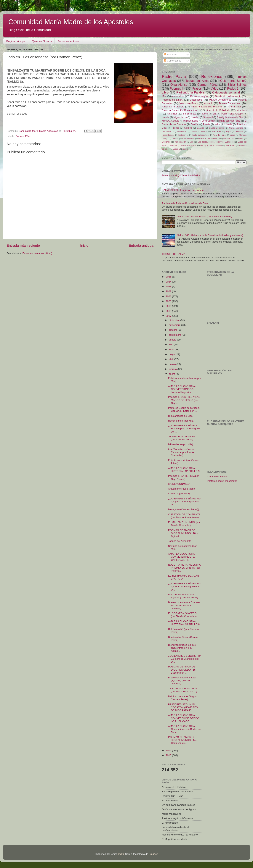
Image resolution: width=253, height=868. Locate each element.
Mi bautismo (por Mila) (181, 444)
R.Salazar (172, 114)
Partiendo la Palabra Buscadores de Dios (185, 203)
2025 (169, 277)
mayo (172, 354)
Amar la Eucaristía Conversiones (181, 110)
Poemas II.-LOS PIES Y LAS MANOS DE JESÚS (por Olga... (184, 400)
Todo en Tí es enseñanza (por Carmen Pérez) (182, 438)
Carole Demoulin (217, 128)
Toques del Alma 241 (180, 541)
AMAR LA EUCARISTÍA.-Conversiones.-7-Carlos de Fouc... (185, 729)
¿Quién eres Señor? (232, 81)
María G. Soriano (170, 121)
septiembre (175, 335)
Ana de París (219, 135)
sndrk (121, 854)
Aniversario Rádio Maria (182, 489)
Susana (176, 149)
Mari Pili (174, 145)
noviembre (175, 325)
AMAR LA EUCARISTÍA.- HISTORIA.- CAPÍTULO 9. (184, 470)
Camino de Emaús (217, 476)
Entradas (171, 55)
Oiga (228, 131)
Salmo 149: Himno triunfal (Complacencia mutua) (205, 216)
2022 (169, 291)
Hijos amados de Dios (180, 416)
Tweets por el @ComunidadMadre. (181, 175)
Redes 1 (233, 88)
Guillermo (166, 142)
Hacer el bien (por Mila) (181, 421)
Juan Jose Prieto (189, 103)
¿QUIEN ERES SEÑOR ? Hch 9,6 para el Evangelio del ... (184, 429)
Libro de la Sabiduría (218, 110)
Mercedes (217, 131)
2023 (169, 287)
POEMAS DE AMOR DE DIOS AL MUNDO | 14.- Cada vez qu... (183, 740)
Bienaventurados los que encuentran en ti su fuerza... (182, 648)
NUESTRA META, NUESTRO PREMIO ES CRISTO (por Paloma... (185, 568)
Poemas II (177, 88)
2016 (169, 750)
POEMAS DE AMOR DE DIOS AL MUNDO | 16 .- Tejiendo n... (183, 533)
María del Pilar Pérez (230, 121)
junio (172, 350)
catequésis (178, 96)
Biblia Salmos (237, 85)
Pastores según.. (200, 96)
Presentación (168, 135)
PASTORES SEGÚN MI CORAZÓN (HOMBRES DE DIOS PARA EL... (183, 707)
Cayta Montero (236, 128)
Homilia (166, 117)
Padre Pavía (174, 76)
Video (214, 88)
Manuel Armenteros (220, 100)
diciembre (174, 320)
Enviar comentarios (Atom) (37, 253)
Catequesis (196, 100)
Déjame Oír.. (229, 138)
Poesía (206, 124)
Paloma (239, 131)
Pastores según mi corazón (222, 481)
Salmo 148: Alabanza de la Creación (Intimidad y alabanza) (210, 235)
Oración (194, 124)
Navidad (195, 117)
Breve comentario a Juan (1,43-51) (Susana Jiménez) (182, 681)
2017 (169, 316)
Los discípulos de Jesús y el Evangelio (216, 142)
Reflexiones (212, 76)
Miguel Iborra (180, 117)
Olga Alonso (179, 85)
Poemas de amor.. (172, 100)
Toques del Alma (197, 81)
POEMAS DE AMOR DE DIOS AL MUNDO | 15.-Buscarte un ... (183, 670)
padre (186, 149)
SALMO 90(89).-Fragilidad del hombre (183, 190)
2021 (169, 296)
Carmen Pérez (24, 136)
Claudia (175, 138)
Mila (164, 96)
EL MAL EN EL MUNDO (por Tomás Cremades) (184, 524)
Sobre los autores (68, 41)
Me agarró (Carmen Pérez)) (184, 509)
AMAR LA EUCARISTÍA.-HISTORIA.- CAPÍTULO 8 (184, 623)
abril (171, 359)
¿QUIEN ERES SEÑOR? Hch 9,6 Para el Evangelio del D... (185, 587)
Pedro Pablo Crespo (232, 114)
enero (172, 374)
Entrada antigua (141, 245)
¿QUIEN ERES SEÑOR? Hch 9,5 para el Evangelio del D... (185, 502)
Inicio (84, 245)
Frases (197, 88)
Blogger (153, 854)
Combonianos (188, 138)
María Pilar (235, 107)
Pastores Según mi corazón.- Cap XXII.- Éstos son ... (184, 409)
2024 (169, 282)
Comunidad (167, 131)
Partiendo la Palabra (190, 92)
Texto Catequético (200, 135)
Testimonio (183, 135)
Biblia (232, 135)
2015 (169, 755)
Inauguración (180, 142)
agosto (173, 340)
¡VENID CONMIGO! (179, 484)
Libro (165, 92)
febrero (173, 369)
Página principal (16, 41)
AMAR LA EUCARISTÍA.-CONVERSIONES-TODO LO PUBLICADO (184, 718)
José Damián (209, 121)
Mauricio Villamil (199, 131)
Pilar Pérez (230, 145)
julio (171, 345)
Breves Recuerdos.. (230, 103)
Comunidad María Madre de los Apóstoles (71, 22)
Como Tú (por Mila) (179, 494)
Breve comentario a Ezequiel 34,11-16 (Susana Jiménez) (184, 605)
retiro (217, 124)
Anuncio (208, 103)
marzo (173, 364)
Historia (228, 124)
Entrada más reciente (23, 245)
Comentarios (173, 61)
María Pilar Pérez (189, 145)
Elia (214, 114)
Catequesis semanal (226, 92)
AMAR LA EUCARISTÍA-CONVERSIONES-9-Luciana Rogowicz (182, 389)
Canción (201, 128)
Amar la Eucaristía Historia (206, 107)
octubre (173, 330)
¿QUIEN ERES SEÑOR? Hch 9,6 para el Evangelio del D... (185, 659)
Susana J (208, 117)
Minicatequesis (190, 121)
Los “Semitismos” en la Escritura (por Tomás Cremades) (181, 452)
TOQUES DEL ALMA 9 (175, 254)
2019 (169, 306)
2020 (169, 301)
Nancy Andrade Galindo (211, 145)
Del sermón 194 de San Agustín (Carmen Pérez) (183, 596)
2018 (169, 311)
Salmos (188, 128)
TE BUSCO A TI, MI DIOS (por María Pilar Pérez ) (183, 690)
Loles (205, 114)
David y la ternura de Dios (230, 117)
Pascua (176, 128)
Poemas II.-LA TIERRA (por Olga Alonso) (184, 477)
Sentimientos (190, 114)
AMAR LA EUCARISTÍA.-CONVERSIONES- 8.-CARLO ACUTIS (182, 557)
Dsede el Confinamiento (209, 138)
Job (192, 142)
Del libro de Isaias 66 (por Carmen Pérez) (182, 698)
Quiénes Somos (42, 41)
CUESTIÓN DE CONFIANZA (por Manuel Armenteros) (184, 516)
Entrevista (182, 131)
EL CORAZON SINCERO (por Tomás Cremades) (182, 615)
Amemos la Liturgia (173, 107)
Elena (241, 138)
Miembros (242, 110)
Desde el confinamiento (228, 96)
